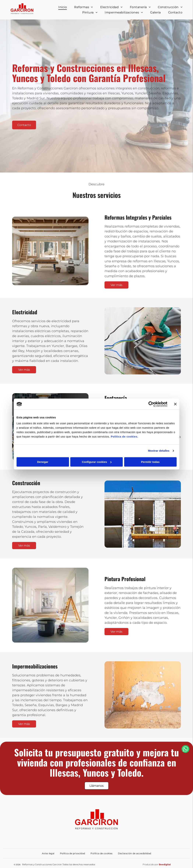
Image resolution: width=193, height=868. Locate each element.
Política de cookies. (124, 436)
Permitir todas (150, 462)
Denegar (43, 462)
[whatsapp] (185, 858)
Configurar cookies (97, 462)
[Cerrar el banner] (175, 404)
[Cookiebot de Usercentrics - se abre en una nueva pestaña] (151, 404)
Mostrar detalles (159, 451)
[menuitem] (63, 7)
